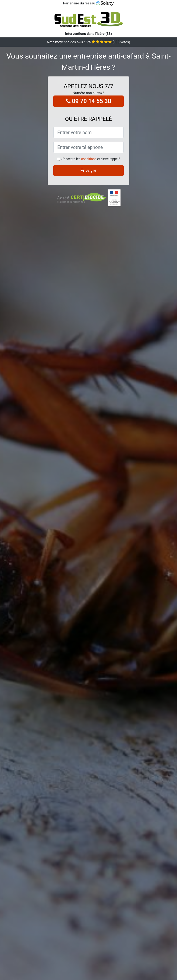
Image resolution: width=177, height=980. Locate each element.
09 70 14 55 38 (89, 101)
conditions (89, 159)
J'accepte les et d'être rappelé (91, 159)
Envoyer (88, 171)
